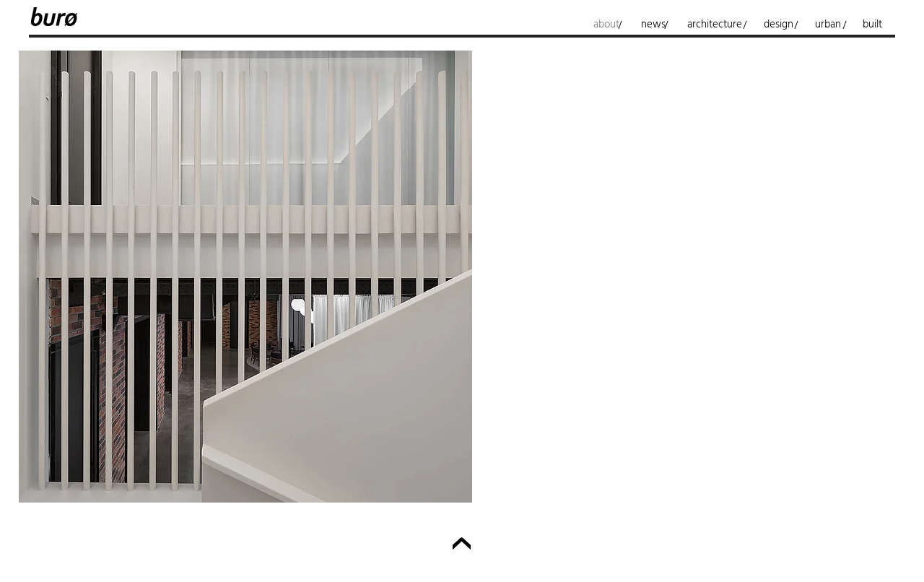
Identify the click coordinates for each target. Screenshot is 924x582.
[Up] (462, 547)
